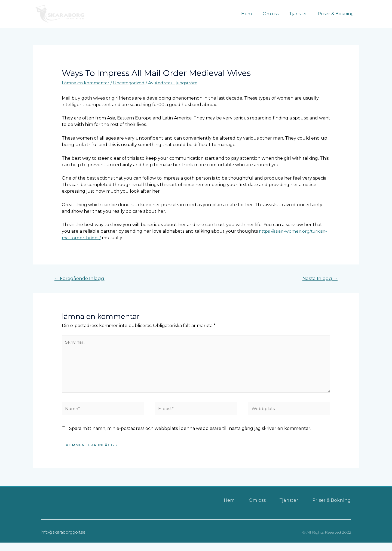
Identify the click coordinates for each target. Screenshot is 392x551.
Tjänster (301, 14)
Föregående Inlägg (80, 278)
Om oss (275, 14)
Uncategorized (130, 83)
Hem (254, 14)
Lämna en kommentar (86, 83)
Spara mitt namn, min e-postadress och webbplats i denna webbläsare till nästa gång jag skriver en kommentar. (190, 431)
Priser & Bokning (337, 14)
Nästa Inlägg (319, 278)
